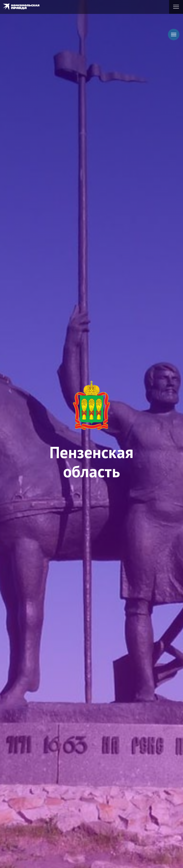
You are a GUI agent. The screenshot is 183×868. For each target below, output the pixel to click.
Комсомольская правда (24, 7)
